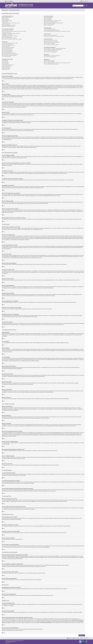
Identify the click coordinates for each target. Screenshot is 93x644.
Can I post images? (5, 64)
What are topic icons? (6, 69)
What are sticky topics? (6, 67)
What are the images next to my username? (10, 36)
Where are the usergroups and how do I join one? (53, 21)
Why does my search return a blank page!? (52, 42)
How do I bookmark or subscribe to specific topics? (53, 50)
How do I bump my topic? (6, 56)
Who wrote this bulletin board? (49, 61)
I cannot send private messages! (50, 29)
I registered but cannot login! (7, 21)
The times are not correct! (7, 32)
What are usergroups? (48, 20)
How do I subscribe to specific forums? (51, 51)
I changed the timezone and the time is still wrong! (11, 34)
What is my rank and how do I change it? (9, 38)
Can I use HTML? (5, 61)
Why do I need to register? (7, 17)
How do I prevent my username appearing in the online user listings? (14, 31)
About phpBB (5, 606)
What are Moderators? (48, 18)
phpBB (38, 188)
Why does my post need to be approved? (9, 55)
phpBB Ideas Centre (54, 612)
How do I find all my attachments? (50, 57)
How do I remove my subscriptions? (50, 52)
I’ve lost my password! (6, 24)
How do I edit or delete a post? (7, 44)
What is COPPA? (5, 18)
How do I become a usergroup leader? (51, 22)
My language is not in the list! (7, 35)
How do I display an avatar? (7, 37)
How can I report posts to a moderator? (9, 53)
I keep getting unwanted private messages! (51, 30)
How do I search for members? (49, 43)
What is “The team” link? (48, 25)
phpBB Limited (34, 604)
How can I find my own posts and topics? (51, 45)
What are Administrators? (48, 17)
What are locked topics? (6, 68)
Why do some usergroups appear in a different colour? (54, 23)
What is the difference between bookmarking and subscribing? (55, 48)
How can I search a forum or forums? (50, 40)
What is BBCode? (5, 60)
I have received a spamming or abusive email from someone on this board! (57, 31)
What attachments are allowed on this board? (52, 56)
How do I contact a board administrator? (51, 64)
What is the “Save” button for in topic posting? (10, 54)
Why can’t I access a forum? (7, 50)
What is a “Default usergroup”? (49, 24)
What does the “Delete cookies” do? (8, 26)
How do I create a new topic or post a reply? (10, 43)
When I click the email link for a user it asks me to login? (12, 39)
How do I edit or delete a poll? (7, 49)
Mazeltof (12, 642)
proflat (8, 642)
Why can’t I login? (5, 22)
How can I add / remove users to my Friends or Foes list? (54, 36)
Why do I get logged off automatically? (9, 25)
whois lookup (4, 620)
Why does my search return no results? (51, 41)
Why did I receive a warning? (7, 52)
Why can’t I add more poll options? (8, 47)
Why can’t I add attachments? (7, 51)
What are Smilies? (5, 63)
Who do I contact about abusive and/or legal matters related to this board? (57, 63)
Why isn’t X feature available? (49, 62)
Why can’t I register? (6, 20)
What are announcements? (7, 66)
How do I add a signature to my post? (9, 45)
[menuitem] (12, 1)
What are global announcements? (8, 65)
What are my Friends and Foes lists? (50, 35)
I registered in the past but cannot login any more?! (11, 23)
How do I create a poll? (6, 46)
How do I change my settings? (7, 30)
